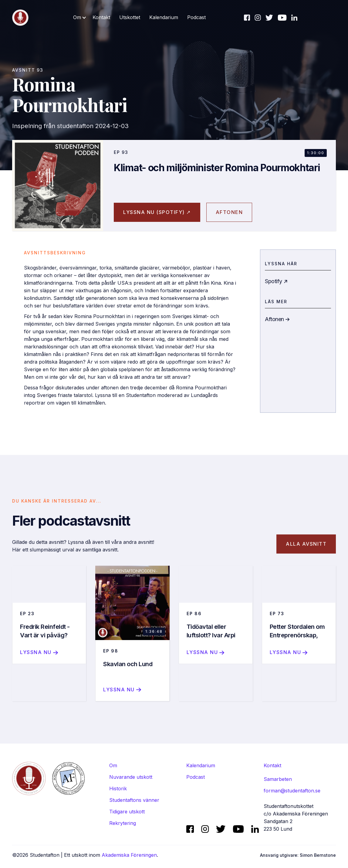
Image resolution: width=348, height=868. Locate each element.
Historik (118, 788)
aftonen (229, 212)
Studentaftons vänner (134, 800)
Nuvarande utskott (131, 777)
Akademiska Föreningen (129, 855)
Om (113, 765)
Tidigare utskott (127, 812)
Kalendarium (164, 17)
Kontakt (101, 17)
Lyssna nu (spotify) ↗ (157, 212)
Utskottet (130, 17)
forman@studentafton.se (292, 791)
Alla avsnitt (306, 551)
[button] (80, 17)
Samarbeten (278, 779)
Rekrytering (123, 823)
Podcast (196, 17)
